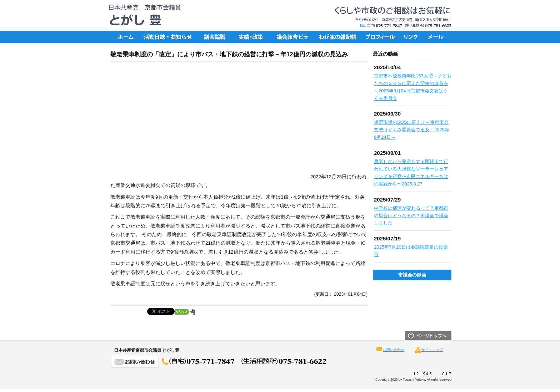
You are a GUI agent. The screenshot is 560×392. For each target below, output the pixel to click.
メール (437, 37)
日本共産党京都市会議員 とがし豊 (142, 15)
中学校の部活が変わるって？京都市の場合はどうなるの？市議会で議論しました (411, 216)
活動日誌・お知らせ (167, 37)
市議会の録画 (412, 275)
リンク (412, 37)
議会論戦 (214, 37)
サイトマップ (432, 350)
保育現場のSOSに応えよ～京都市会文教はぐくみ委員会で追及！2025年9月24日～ (412, 130)
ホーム (125, 37)
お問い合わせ (394, 350)
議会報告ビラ (292, 37)
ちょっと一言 (335, 37)
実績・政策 (253, 37)
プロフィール (380, 37)
